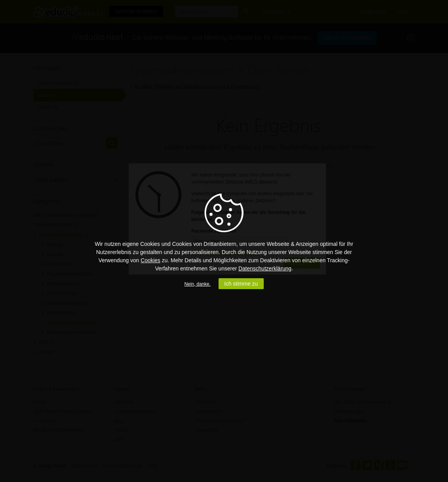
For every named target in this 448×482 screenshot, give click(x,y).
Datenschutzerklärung (265, 268)
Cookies (151, 260)
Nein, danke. (197, 284)
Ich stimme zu (241, 284)
